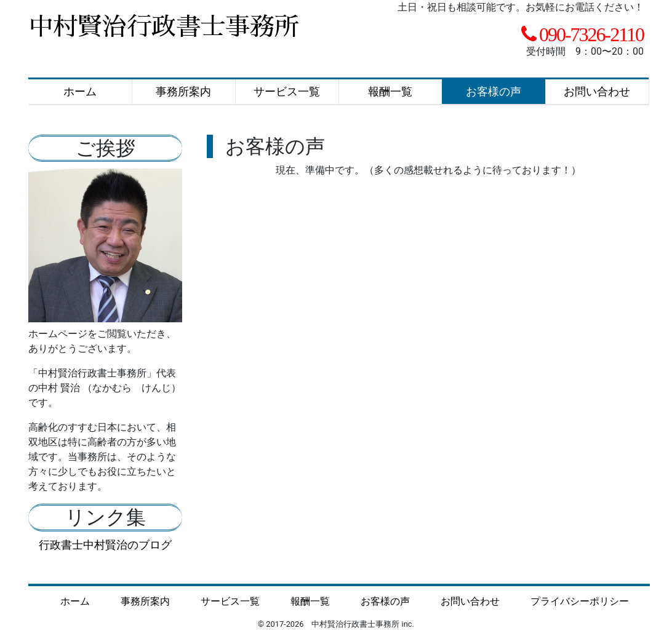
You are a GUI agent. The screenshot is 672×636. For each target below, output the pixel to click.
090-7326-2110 (591, 34)
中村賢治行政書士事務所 (164, 27)
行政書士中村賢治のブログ (105, 545)
